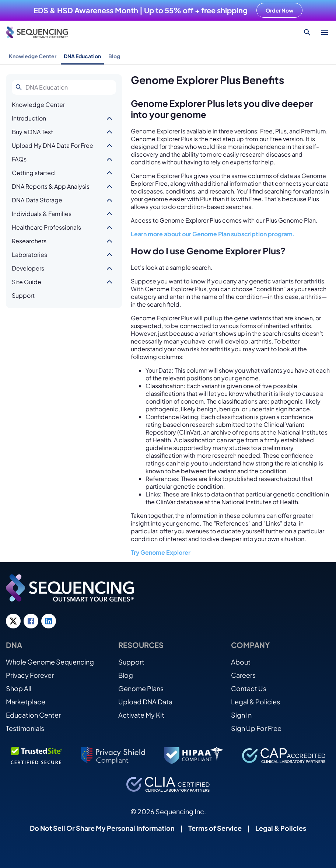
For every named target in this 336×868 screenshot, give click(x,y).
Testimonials (25, 728)
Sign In (241, 715)
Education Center (33, 715)
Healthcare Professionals (46, 227)
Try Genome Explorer (161, 552)
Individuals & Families (42, 214)
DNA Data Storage (37, 200)
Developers (28, 268)
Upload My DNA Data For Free (52, 145)
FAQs (19, 159)
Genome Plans (141, 688)
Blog (114, 56)
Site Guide (27, 282)
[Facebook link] (31, 621)
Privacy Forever (30, 675)
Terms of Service (215, 828)
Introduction (29, 118)
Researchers (29, 241)
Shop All (19, 688)
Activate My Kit (141, 715)
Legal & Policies (255, 702)
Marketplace (26, 702)
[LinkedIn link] (49, 621)
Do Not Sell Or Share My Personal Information (102, 828)
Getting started (33, 173)
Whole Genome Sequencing (50, 662)
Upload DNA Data (145, 702)
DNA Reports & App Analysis (51, 186)
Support (23, 295)
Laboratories (29, 255)
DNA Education (82, 56)
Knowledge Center (33, 56)
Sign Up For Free (256, 728)
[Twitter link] (13, 621)
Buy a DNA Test (32, 132)
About (241, 662)
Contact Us (249, 688)
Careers (243, 675)
